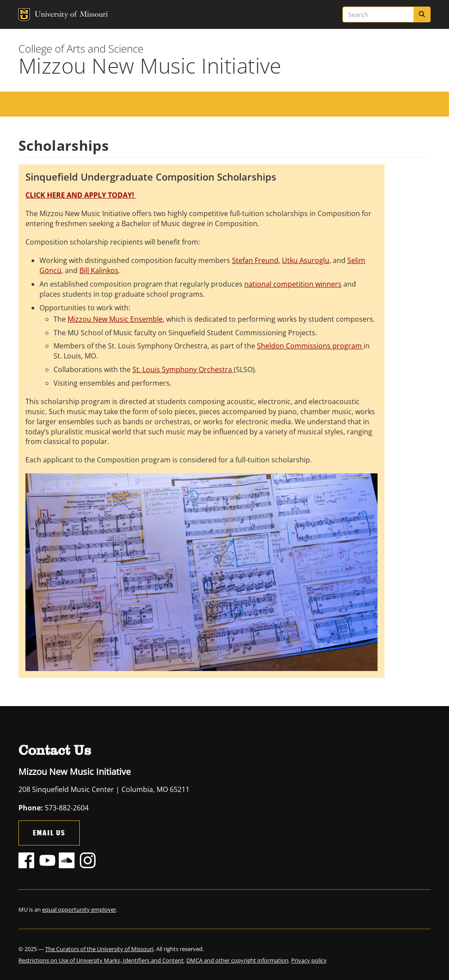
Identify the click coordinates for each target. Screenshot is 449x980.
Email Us (49, 833)
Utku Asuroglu (306, 260)
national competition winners (293, 284)
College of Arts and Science (81, 48)
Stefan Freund (255, 260)
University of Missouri (53, 15)
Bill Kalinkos (99, 270)
